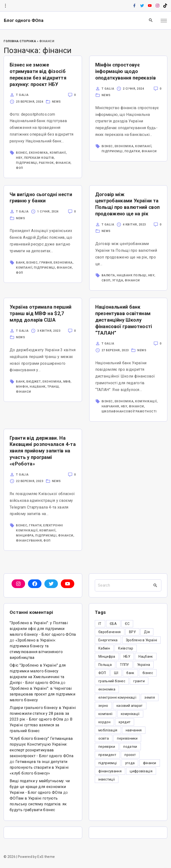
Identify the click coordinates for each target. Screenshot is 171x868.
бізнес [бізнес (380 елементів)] (148, 673)
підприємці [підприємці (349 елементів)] (108, 763)
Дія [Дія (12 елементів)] (147, 632)
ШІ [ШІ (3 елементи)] (116, 673)
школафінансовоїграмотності (129, 411)
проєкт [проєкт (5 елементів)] (130, 755)
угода (118, 280)
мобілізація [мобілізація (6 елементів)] (108, 730)
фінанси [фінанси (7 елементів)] (150, 763)
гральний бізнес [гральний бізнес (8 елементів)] (112, 681)
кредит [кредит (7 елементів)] (125, 722)
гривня (46, 263)
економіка (38, 153)
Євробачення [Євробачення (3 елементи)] (110, 632)
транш (53, 387)
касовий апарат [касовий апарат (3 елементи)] (130, 706)
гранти (35, 525)
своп (106, 280)
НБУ (19, 158)
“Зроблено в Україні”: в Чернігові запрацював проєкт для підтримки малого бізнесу (42, 694)
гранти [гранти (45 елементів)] (139, 681)
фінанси (63, 163)
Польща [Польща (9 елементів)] (105, 665)
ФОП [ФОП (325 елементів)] (102, 673)
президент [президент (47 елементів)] (107, 755)
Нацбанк (38, 387)
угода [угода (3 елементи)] (130, 763)
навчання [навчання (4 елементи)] (134, 730)
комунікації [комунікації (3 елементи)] (130, 714)
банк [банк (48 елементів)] (130, 673)
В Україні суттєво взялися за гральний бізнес (41, 725)
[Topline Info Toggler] (5, 6)
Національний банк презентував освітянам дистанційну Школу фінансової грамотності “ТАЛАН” (124, 320)
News (56, 102)
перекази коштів (39, 158)
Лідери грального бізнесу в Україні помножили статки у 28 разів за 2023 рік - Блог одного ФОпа (43, 713)
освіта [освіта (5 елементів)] (104, 738)
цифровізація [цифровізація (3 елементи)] (141, 771)
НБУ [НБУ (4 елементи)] (127, 656)
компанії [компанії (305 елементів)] (106, 714)
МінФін (22, 387)
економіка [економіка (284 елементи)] (107, 689)
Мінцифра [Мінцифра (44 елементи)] (107, 656)
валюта (108, 275)
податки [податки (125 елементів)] (130, 747)
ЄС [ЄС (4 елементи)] (127, 624)
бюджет (34, 382)
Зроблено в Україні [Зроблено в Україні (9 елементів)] (142, 640)
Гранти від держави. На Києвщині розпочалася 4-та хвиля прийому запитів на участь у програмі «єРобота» (43, 451)
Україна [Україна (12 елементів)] (144, 665)
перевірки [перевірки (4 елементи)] (107, 747)
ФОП (20, 168)
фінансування (29, 541)
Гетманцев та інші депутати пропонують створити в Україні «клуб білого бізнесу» (39, 767)
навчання (110, 406)
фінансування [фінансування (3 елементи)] (110, 771)
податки (132, 151)
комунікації (146, 401)
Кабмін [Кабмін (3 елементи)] (104, 648)
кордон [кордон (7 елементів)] (104, 722)
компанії (58, 153)
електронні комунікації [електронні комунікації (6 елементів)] (117, 697)
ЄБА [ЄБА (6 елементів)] (113, 624)
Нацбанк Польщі (132, 275)
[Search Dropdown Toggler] (151, 20)
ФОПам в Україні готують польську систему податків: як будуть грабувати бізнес (38, 804)
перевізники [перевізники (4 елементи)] (127, 738)
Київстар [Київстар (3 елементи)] (126, 648)
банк (20, 263)
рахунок (46, 163)
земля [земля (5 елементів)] (150, 697)
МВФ (67, 382)
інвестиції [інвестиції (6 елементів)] (107, 779)
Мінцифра (25, 536)
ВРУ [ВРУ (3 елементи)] (132, 632)
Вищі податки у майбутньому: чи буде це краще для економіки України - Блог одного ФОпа (40, 787)
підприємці (27, 163)
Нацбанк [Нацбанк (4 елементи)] (146, 656)
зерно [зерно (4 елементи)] (103, 706)
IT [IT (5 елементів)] (100, 624)
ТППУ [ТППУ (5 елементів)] (124, 665)
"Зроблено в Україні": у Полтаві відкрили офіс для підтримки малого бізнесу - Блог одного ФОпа (43, 629)
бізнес (22, 153)
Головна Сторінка (20, 41)
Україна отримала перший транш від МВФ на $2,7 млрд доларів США (41, 313)
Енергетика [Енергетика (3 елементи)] (108, 640)
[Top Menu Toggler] (164, 20)
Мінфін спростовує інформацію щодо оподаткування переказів (126, 71)
